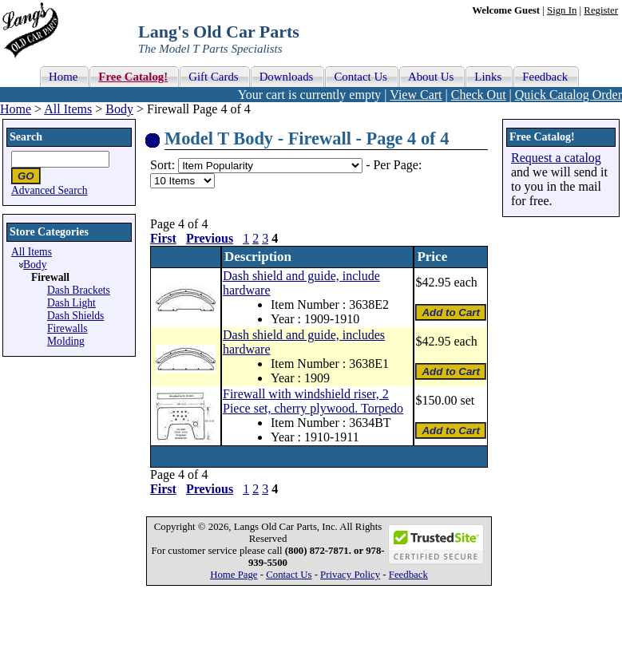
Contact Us (289, 575)
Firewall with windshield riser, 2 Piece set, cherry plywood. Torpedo (313, 401)
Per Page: (397, 165)
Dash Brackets (79, 290)
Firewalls (67, 328)
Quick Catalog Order (569, 95)
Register (601, 10)
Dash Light (71, 303)
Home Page (234, 575)
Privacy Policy (350, 575)
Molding (66, 341)
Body (119, 109)
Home (16, 109)
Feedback (408, 575)
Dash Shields (75, 316)
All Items (68, 109)
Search (26, 137)
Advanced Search (50, 190)
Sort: (162, 165)
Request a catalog (556, 158)
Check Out (479, 95)
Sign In (562, 10)
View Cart (416, 95)
